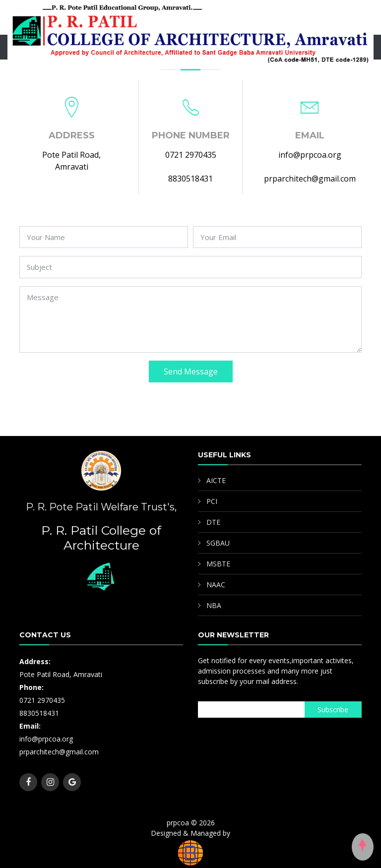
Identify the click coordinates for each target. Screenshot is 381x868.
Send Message (191, 372)
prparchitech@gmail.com (310, 179)
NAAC (216, 585)
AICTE (216, 480)
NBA (214, 605)
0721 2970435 (191, 155)
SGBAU (218, 543)
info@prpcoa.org (310, 155)
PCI (212, 501)
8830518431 (190, 179)
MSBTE (218, 564)
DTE (213, 522)
